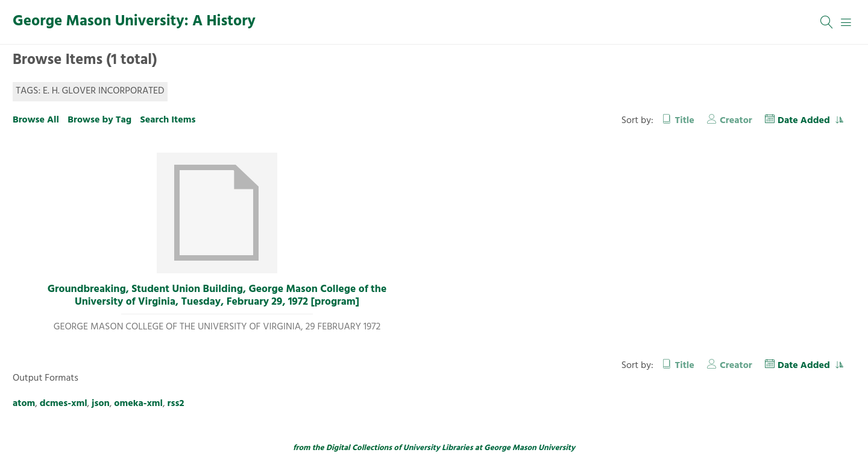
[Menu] (846, 22)
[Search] (827, 22)
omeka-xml (138, 404)
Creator (736, 121)
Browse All (36, 120)
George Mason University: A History (134, 22)
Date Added (805, 121)
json (101, 404)
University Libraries (438, 448)
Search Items (168, 120)
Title (685, 121)
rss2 (176, 404)
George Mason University (530, 448)
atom (24, 404)
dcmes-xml (64, 404)
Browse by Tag (99, 120)
